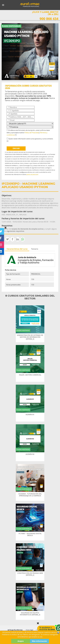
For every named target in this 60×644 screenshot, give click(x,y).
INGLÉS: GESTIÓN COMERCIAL (30, 375)
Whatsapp (23, 239)
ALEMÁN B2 (30, 454)
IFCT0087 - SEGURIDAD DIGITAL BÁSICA (30, 534)
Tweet (7, 239)
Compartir (12, 239)
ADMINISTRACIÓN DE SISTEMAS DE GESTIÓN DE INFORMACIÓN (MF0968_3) (30, 337)
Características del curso (17, 249)
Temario (35, 249)
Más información (39, 641)
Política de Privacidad (31, 133)
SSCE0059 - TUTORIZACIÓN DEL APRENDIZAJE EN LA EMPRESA (30, 495)
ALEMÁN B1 (30, 415)
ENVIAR (16, 148)
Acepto (21, 641)
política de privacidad (32, 175)
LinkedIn (18, 239)
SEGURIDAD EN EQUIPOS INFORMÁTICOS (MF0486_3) (30, 614)
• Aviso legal (29, 630)
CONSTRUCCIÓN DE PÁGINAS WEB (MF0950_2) (30, 574)
